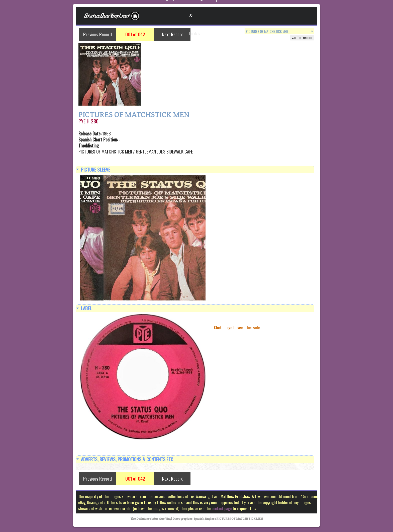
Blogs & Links (212, 16)
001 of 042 (135, 34)
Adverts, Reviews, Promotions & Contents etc (127, 460)
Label (86, 309)
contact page (222, 510)
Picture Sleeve (96, 170)
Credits (297, 16)
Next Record (173, 34)
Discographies (173, 16)
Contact (271, 16)
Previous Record (97, 34)
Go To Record (302, 38)
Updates (244, 16)
